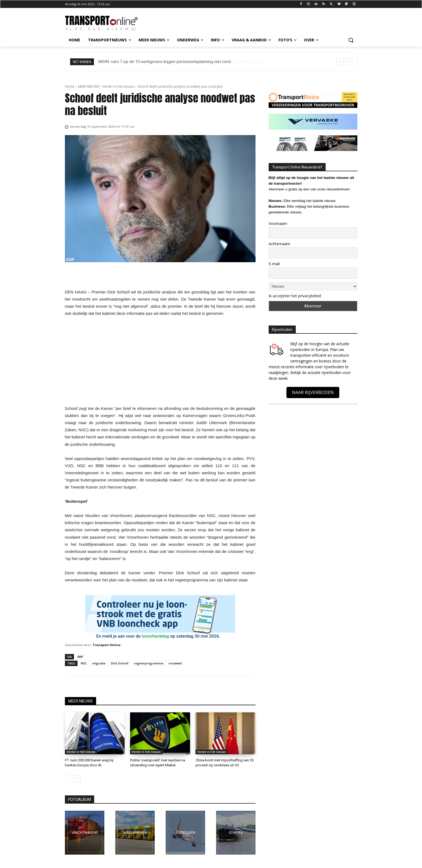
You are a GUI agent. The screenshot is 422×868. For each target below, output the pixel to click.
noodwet (175, 663)
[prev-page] (68, 779)
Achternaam (279, 244)
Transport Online (107, 645)
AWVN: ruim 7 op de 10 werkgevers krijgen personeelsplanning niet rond (164, 62)
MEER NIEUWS (88, 86)
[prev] (340, 62)
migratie (99, 663)
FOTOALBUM (80, 800)
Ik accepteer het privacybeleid (295, 296)
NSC (84, 663)
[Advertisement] (160, 362)
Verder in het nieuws (118, 86)
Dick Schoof (120, 663)
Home (70, 86)
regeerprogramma (149, 663)
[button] (351, 40)
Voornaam (278, 223)
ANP (80, 657)
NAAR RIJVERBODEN (313, 392)
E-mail (274, 264)
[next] (349, 62)
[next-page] (77, 779)
